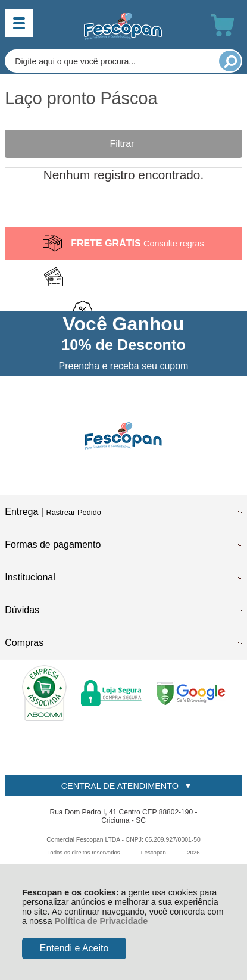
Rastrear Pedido (73, 512)
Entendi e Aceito (74, 948)
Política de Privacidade (101, 921)
